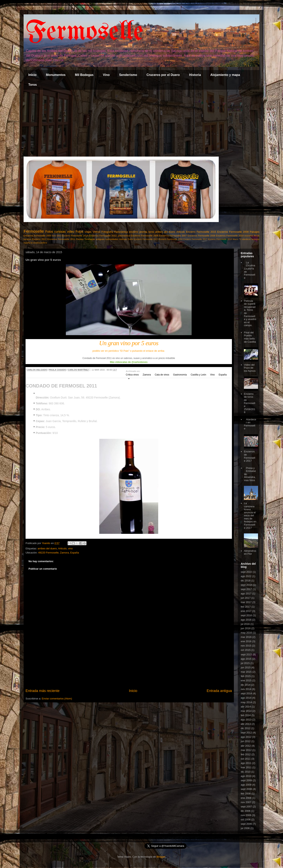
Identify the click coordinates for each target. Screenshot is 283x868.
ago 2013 (246, 720)
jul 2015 (245, 663)
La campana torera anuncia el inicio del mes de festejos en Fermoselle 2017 (250, 516)
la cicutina (35, 243)
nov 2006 (246, 815)
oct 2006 (246, 820)
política (44, 243)
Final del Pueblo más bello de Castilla (250, 337)
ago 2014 (246, 698)
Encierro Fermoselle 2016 (171, 239)
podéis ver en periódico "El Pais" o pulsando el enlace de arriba (129, 351)
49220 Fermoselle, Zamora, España (58, 553)
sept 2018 (246, 585)
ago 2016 (246, 620)
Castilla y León (198, 375)
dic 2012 (246, 728)
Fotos (79, 232)
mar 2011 (246, 767)
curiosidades (112, 239)
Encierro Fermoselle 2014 (75, 236)
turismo (27, 239)
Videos (96, 232)
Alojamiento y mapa (225, 75)
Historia (195, 75)
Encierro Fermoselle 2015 (201, 232)
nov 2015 (246, 646)
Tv (240, 239)
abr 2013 (246, 724)
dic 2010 (246, 772)
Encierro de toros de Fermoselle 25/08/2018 (250, 403)
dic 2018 (246, 581)
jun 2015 (246, 667)
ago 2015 (246, 659)
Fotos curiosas (56, 232)
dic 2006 (246, 811)
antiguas (100, 239)
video (71, 232)
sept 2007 (246, 807)
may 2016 (246, 633)
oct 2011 (246, 759)
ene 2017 (246, 611)
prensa (143, 232)
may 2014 (246, 702)
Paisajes (255, 232)
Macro (236, 239)
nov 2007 (246, 802)
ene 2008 (246, 798)
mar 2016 (246, 637)
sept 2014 (246, 693)
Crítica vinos (132, 375)
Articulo (181, 232)
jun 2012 (246, 741)
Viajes (88, 232)
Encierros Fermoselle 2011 (61, 239)
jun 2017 (246, 598)
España (223, 375)
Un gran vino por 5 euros (129, 343)
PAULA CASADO (57, 370)
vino (59, 236)
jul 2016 (245, 624)
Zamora (147, 375)
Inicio (32, 75)
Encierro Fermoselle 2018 (220, 239)
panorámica (124, 236)
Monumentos (56, 75)
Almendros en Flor (250, 552)
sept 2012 (246, 733)
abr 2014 (246, 707)
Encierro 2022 (39, 239)
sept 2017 (246, 589)
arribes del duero (165, 232)
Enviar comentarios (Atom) (57, 699)
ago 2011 (246, 763)
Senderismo (128, 75)
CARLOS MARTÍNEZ (78, 370)
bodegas (255, 239)
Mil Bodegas (84, 75)
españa (27, 243)
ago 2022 (246, 576)
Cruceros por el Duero (163, 75)
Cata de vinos (162, 375)
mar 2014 (246, 711)
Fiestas (80, 239)
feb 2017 (246, 607)
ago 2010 (246, 776)
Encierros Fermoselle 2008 (201, 236)
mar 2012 (246, 750)
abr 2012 (246, 746)
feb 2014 (246, 715)
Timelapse (90, 239)
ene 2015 (246, 680)
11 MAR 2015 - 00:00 (104, 370)
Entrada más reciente (43, 691)
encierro (134, 232)
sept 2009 (246, 780)
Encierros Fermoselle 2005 (37, 236)
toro (54, 236)
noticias (123, 239)
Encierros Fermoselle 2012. (103, 236)
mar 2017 (246, 602)
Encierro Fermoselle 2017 (195, 239)
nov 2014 (246, 689)
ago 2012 (246, 737)
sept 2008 (246, 789)
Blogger (161, 857)
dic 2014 (246, 685)
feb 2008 (246, 794)
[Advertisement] (141, 123)
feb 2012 (246, 754)
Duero (130, 239)
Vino (106, 75)
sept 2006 (246, 824)
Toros (33, 85)
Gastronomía (180, 375)
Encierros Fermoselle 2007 (173, 236)
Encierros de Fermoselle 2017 (249, 456)
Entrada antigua (219, 691)
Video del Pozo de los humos (250, 368)
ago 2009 (246, 785)
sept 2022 (246, 572)
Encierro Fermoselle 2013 (146, 239)
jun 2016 (246, 628)
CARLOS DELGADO (37, 370)
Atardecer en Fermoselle (250, 424)
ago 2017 (246, 594)
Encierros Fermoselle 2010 (230, 236)
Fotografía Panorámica (115, 232)
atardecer (246, 239)
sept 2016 (246, 615)
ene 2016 (246, 641)
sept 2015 (246, 654)
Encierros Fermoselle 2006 (145, 236)
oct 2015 (246, 650)
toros (151, 232)
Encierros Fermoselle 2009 (233, 232)
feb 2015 (246, 676)
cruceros (249, 236)
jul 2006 (245, 828)
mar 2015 (246, 672)
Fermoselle (85, 32)
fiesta (257, 236)
